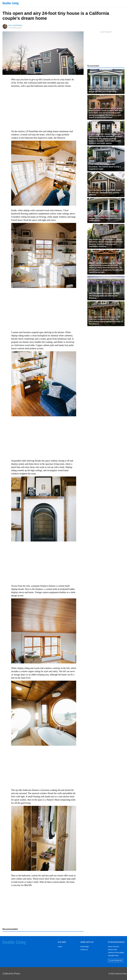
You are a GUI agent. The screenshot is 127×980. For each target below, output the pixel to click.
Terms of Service (113, 947)
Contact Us (84, 950)
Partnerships (85, 947)
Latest (60, 947)
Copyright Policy (113, 956)
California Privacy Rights (116, 953)
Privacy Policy (112, 950)
